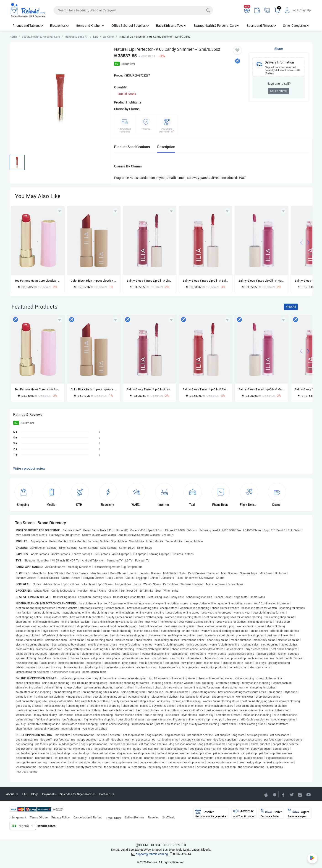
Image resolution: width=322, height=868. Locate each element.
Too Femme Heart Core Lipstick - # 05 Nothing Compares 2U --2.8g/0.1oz (38, 281)
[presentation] (301, 242)
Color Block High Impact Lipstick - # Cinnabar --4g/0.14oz (94, 281)
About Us (12, 794)
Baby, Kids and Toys (171, 25)
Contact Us (107, 794)
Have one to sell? (279, 83)
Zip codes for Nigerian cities (77, 794)
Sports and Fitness (261, 25)
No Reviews (128, 64)
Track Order (114, 818)
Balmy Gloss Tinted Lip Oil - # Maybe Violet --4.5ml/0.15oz (261, 281)
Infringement (18, 817)
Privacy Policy (61, 817)
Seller (271, 813)
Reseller (153, 817)
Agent (299, 813)
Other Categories (296, 25)
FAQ (25, 794)
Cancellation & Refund (88, 817)
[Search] (133, 10)
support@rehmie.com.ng (152, 854)
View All (291, 307)
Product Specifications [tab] (132, 147)
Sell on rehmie (279, 91)
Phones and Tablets (28, 25)
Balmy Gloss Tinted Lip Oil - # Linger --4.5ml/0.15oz (150, 281)
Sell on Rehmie (135, 817)
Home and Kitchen (90, 25)
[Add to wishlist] (60, 320)
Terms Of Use (39, 817)
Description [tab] (166, 147)
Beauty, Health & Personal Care (217, 25)
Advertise (244, 813)
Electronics (59, 25)
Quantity (120, 87)
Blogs (35, 794)
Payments (49, 794)
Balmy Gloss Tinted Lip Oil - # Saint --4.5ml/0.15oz (206, 281)
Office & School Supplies (130, 25)
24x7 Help (169, 817)
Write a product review (29, 468)
